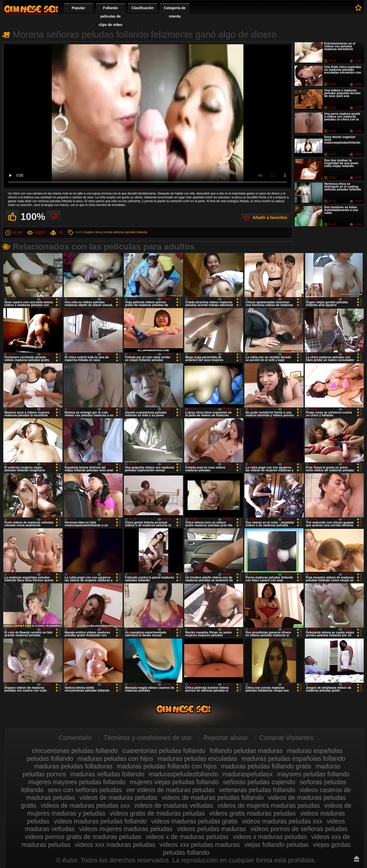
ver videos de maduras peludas (170, 790)
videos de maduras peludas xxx (85, 805)
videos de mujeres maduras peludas (269, 805)
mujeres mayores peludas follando (77, 782)
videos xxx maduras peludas (115, 845)
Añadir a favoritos (270, 218)
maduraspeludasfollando (183, 774)
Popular (78, 8)
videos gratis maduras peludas (252, 813)
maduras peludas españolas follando (293, 759)
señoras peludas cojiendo (259, 782)
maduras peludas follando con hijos (167, 766)
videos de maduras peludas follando (213, 797)
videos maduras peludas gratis (194, 821)
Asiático (89, 232)
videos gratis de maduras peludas (157, 813)
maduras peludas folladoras (73, 766)
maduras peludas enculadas (197, 759)
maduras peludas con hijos (115, 759)
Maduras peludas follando (31, 9)
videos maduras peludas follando (100, 821)
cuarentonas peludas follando (164, 751)
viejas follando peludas (276, 845)
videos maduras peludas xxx (282, 821)
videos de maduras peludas (119, 797)
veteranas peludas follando (257, 790)
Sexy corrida (104, 232)
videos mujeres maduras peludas (126, 829)
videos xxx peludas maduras (200, 845)
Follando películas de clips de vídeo (110, 16)
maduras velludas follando (107, 774)
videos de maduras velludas (174, 805)
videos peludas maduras (211, 829)
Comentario (75, 738)
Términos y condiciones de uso (148, 738)
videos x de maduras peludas (187, 837)
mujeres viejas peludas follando (174, 782)
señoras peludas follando (130, 232)
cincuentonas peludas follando (75, 751)
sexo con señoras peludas (85, 790)
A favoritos (358, 8)
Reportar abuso (225, 738)
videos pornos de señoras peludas (299, 829)
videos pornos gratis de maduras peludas (83, 837)
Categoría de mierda (175, 12)
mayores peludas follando (313, 774)
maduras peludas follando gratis (266, 766)
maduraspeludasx (248, 774)
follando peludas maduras (246, 751)
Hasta (357, 859)
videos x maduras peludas (270, 837)
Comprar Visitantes (286, 738)
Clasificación (142, 8)
